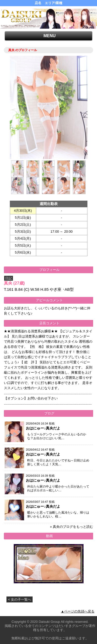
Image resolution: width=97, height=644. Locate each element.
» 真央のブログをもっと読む (72, 527)
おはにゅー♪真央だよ (43, 428)
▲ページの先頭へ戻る (78, 611)
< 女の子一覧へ (20, 599)
